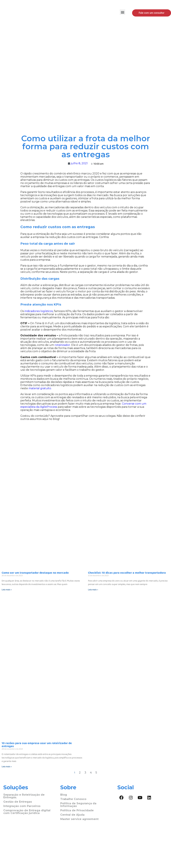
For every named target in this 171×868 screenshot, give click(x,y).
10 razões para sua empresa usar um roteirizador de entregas (37, 745)
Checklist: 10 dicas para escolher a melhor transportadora (127, 573)
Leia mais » (7, 590)
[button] (122, 12)
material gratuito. (40, 388)
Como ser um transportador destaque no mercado (35, 573)
